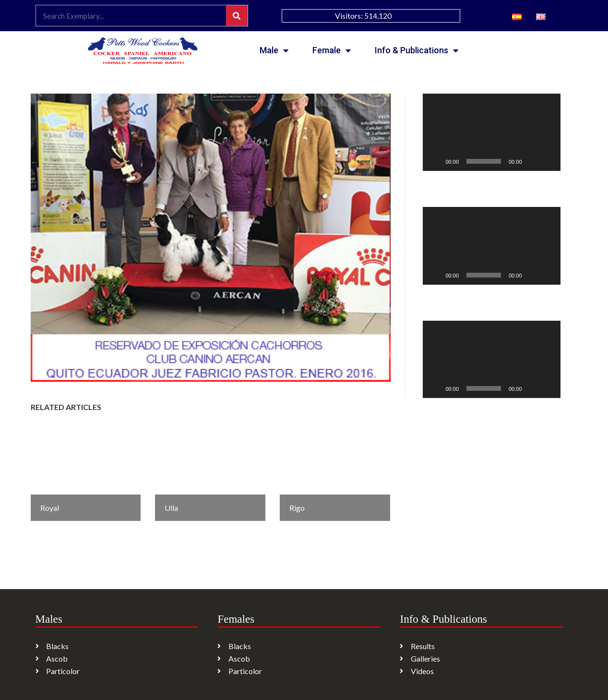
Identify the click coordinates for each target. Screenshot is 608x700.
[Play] (435, 161)
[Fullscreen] (548, 161)
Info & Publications (417, 50)
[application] (492, 132)
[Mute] (533, 161)
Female (332, 50)
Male (274, 50)
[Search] (237, 16)
